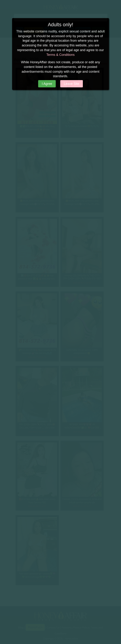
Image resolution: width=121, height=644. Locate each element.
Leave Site (72, 84)
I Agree (47, 84)
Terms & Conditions (60, 55)
